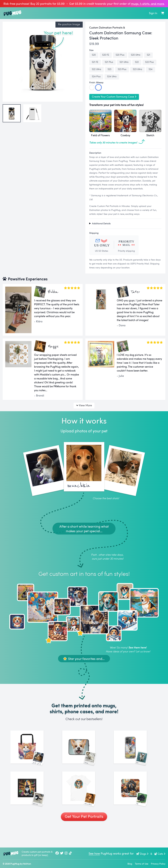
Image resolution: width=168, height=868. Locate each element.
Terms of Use (142, 864)
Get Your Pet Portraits (84, 838)
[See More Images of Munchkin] (84, 804)
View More (84, 405)
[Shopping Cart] (163, 13)
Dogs (142, 854)
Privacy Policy (158, 864)
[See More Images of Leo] (136, 752)
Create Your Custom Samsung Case (114, 97)
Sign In (153, 13)
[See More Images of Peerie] (32, 804)
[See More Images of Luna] (84, 752)
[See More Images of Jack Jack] (32, 752)
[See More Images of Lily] (136, 804)
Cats (160, 854)
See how (94, 853)
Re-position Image (69, 24)
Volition (27, 864)
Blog (130, 864)
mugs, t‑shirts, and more (148, 4)
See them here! (137, 647)
